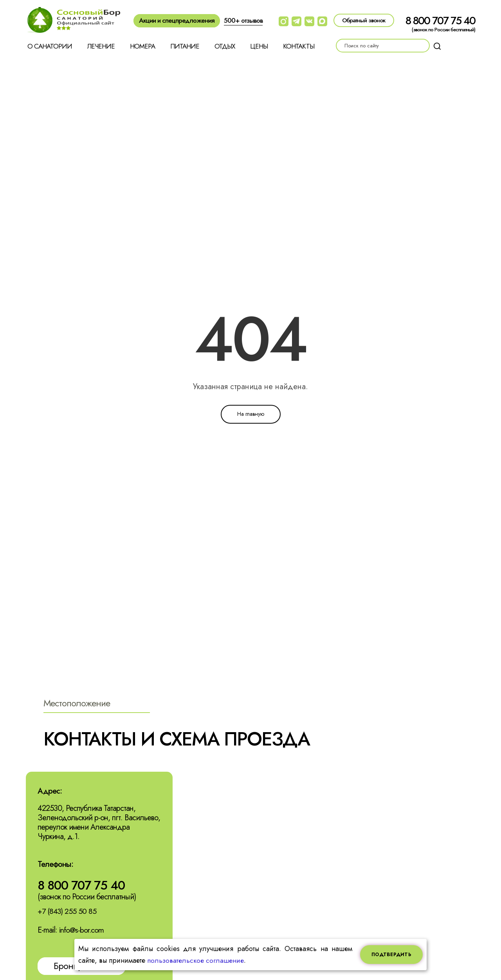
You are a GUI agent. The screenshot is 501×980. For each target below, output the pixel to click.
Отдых (225, 46)
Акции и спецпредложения (177, 20)
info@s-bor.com (82, 930)
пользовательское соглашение (196, 960)
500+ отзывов (243, 20)
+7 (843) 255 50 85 (68, 912)
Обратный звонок (364, 20)
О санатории (50, 46)
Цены (259, 46)
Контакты (299, 46)
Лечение (101, 46)
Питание (185, 46)
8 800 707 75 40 (440, 21)
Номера (142, 46)
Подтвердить (391, 955)
